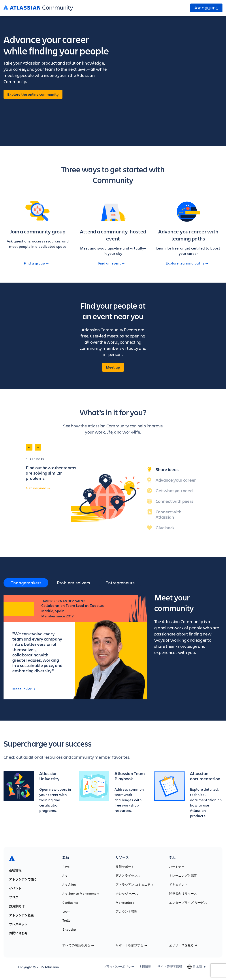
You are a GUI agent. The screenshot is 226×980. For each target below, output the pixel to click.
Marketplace (125, 903)
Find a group (36, 263)
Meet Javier (24, 689)
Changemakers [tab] (26, 583)
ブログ (14, 897)
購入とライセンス (128, 876)
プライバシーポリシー (119, 967)
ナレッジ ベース (127, 894)
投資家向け (17, 906)
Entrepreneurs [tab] (120, 583)
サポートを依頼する (131, 945)
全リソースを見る (183, 945)
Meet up (113, 367)
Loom (66, 911)
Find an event (111, 263)
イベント (15, 888)
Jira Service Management (81, 894)
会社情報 (15, 870)
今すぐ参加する (206, 8)
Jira (65, 876)
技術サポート (125, 867)
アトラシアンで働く (23, 879)
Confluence (71, 903)
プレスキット (18, 924)
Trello (66, 920)
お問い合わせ (18, 933)
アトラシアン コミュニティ (135, 885)
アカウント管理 (126, 911)
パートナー (177, 867)
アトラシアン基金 (21, 915)
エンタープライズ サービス (188, 903)
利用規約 (146, 967)
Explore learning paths (187, 263)
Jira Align (69, 885)
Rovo (66, 867)
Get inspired (38, 488)
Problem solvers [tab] (73, 583)
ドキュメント (178, 885)
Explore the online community (33, 94)
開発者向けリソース (183, 894)
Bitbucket (69, 930)
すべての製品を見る (78, 945)
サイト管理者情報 (170, 967)
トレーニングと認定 (183, 876)
